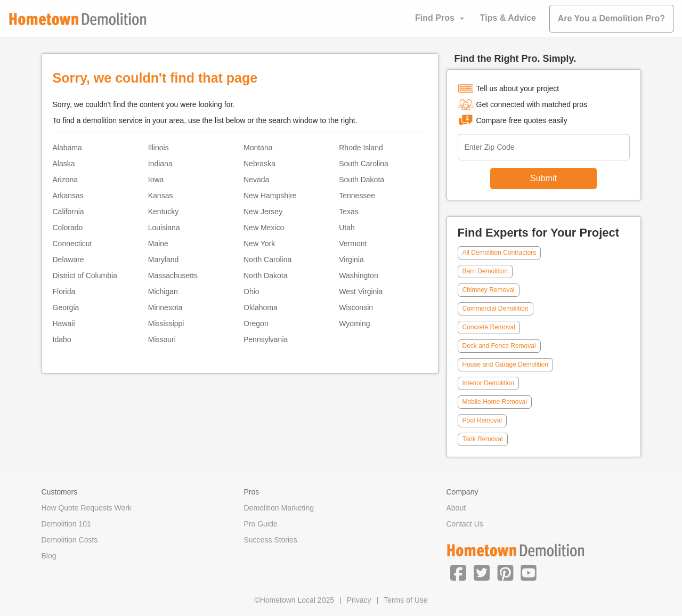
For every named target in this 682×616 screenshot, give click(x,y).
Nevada (256, 180)
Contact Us (465, 524)
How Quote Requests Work (87, 508)
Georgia (66, 307)
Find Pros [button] (435, 18)
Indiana (160, 164)
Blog (49, 556)
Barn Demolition (485, 271)
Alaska (64, 164)
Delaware (68, 260)
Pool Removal (482, 420)
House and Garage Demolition (505, 364)
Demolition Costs (70, 540)
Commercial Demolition (496, 309)
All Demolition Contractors (500, 253)
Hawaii (64, 323)
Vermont (353, 244)
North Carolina (267, 260)
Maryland (164, 260)
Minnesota (165, 307)
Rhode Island (361, 148)
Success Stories (271, 540)
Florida (64, 291)
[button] (458, 572)
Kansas (161, 196)
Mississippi (166, 323)
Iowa (156, 180)
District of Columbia (85, 275)
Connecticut (72, 244)
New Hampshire (270, 196)
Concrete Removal (489, 327)
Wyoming (354, 323)
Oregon (256, 323)
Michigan (163, 291)
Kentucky (164, 212)
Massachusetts (173, 275)
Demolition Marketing (279, 508)
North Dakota (265, 275)
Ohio (251, 291)
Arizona (65, 180)
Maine (158, 244)
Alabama (67, 148)
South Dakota (362, 180)
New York (259, 244)
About (456, 508)
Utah (347, 228)
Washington (358, 275)
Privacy (359, 600)
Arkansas (68, 196)
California (68, 212)
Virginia (351, 260)
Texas (349, 212)
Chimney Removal (489, 290)
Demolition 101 (66, 524)
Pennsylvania (266, 339)
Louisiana (164, 228)
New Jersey (263, 212)
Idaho (62, 339)
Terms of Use (405, 600)
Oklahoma (261, 307)
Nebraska (259, 164)
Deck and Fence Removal (499, 346)
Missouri (162, 339)
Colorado (68, 228)
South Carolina (364, 164)
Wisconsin (356, 307)
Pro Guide (261, 524)
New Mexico (264, 228)
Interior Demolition (488, 383)
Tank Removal (483, 439)
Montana (258, 148)
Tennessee (357, 196)
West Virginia (361, 291)
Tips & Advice (508, 18)
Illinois (159, 148)
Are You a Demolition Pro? (611, 18)
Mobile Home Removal (495, 402)
